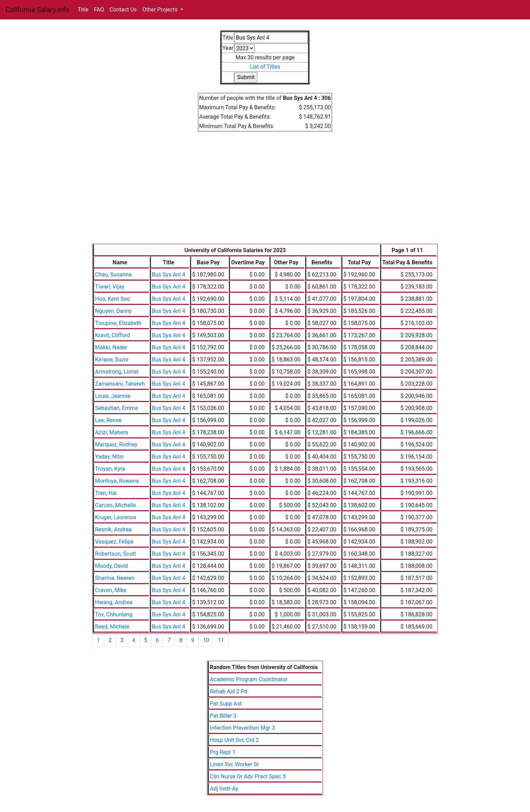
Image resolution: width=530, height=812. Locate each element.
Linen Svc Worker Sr (234, 764)
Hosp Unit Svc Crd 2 (234, 740)
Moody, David (112, 566)
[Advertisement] (265, 192)
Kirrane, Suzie (112, 360)
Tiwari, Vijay (110, 287)
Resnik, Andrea (113, 529)
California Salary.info (37, 10)
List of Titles (265, 67)
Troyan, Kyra (110, 469)
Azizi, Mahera (112, 432)
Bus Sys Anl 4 (169, 275)
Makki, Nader (111, 347)
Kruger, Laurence (116, 517)
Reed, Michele (112, 627)
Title (83, 10)
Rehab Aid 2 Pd (229, 691)
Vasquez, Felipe (114, 542)
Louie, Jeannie (113, 396)
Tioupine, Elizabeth (118, 323)
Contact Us (123, 10)
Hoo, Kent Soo (113, 299)
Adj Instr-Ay (224, 789)
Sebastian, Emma (117, 408)
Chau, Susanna (113, 275)
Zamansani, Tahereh (120, 384)
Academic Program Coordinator (249, 679)
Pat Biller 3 (223, 716)
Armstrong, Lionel (117, 372)
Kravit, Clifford (112, 335)
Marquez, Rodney (116, 445)
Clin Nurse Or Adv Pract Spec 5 (248, 776)
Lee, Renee (108, 420)
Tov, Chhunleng (114, 614)
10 (206, 640)
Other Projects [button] (161, 10)
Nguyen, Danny (113, 311)
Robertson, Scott (116, 554)
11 (221, 640)
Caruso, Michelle (116, 505)
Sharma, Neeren (115, 578)
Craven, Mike (111, 590)
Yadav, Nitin (109, 457)
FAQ (99, 10)
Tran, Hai (106, 493)
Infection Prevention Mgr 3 (242, 728)
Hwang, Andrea (114, 602)
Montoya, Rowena (117, 481)
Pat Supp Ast (226, 704)
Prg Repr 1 (223, 752)
